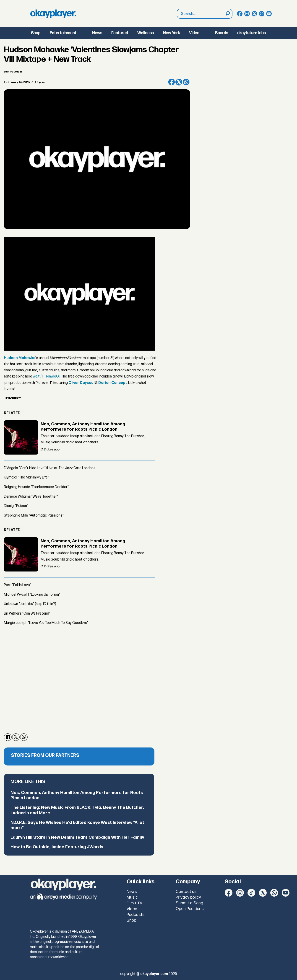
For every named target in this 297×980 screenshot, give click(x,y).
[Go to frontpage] (53, 14)
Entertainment (63, 33)
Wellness (146, 33)
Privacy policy (188, 897)
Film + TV (134, 903)
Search (177, 9)
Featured (120, 33)
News (97, 33)
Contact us (186, 892)
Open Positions (190, 909)
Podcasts (136, 915)
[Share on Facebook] (172, 82)
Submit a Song (189, 903)
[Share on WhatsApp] (186, 82)
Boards (222, 33)
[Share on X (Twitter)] (179, 82)
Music (132, 897)
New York (172, 33)
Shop (36, 33)
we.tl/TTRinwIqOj (46, 376)
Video (194, 33)
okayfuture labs (251, 33)
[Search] (227, 14)
